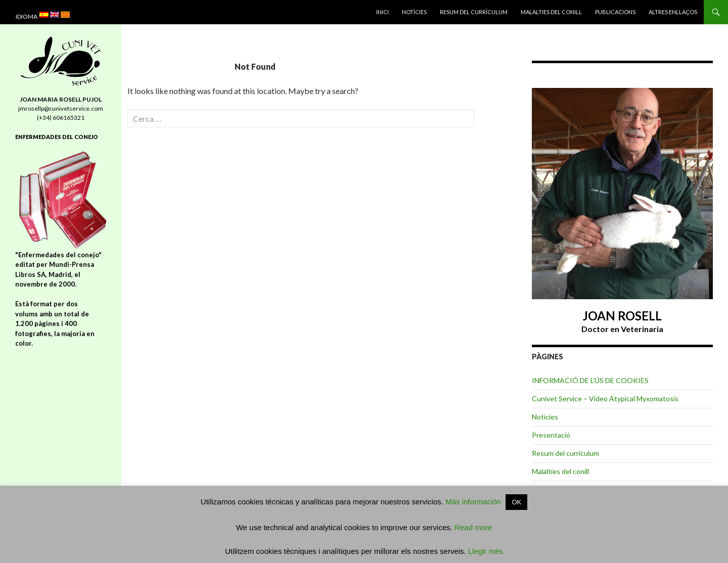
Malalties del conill (551, 12)
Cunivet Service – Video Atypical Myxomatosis (605, 398)
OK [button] (516, 502)
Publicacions (615, 12)
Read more (473, 527)
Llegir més (485, 551)
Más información (473, 502)
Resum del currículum (474, 12)
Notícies (414, 12)
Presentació (551, 435)
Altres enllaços (673, 12)
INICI (382, 12)
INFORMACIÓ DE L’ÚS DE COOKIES (590, 380)
